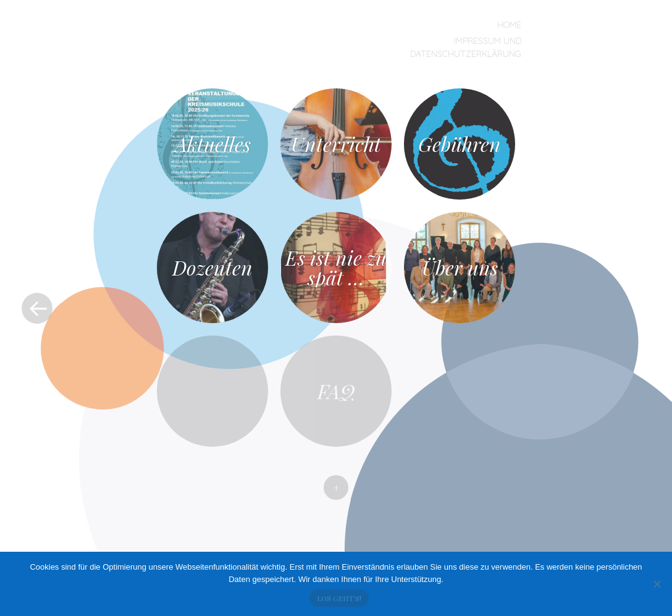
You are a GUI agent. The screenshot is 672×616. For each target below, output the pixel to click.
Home (509, 25)
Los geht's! (339, 598)
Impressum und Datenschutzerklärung (466, 47)
